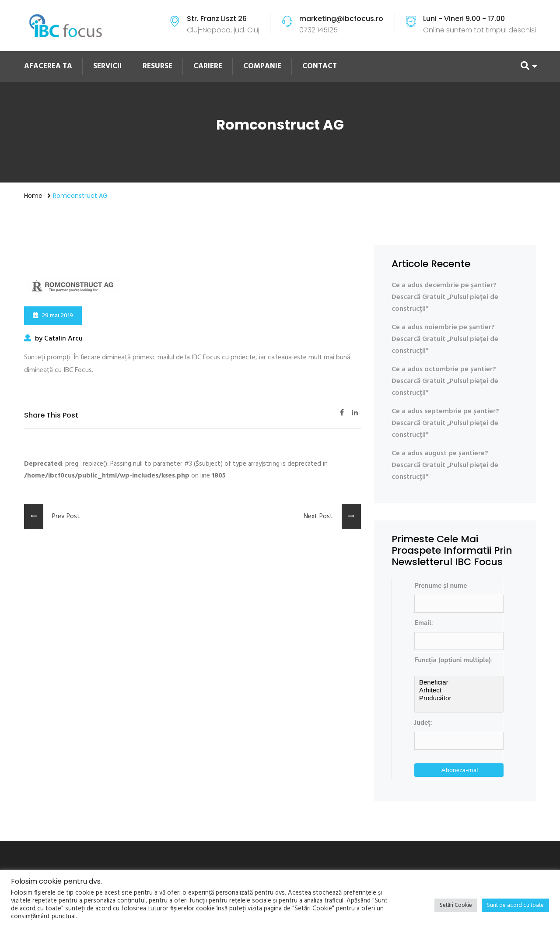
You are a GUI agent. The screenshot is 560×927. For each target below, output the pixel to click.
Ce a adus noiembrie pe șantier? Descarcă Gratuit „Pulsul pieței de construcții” (445, 339)
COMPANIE (262, 66)
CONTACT (320, 66)
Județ (422, 723)
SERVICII (107, 66)
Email (423, 623)
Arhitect (459, 690)
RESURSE (157, 66)
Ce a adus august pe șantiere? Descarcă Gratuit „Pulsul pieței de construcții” (445, 465)
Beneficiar (459, 682)
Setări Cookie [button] (456, 905)
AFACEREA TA (48, 66)
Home (33, 196)
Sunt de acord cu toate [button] (515, 905)
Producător (459, 698)
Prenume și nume (441, 586)
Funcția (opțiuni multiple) (453, 660)
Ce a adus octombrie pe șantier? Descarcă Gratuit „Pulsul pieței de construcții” (445, 381)
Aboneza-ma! (460, 770)
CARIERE (208, 66)
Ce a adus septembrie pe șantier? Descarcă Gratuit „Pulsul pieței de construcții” (445, 423)
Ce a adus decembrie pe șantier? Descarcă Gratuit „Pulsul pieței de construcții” (445, 297)
